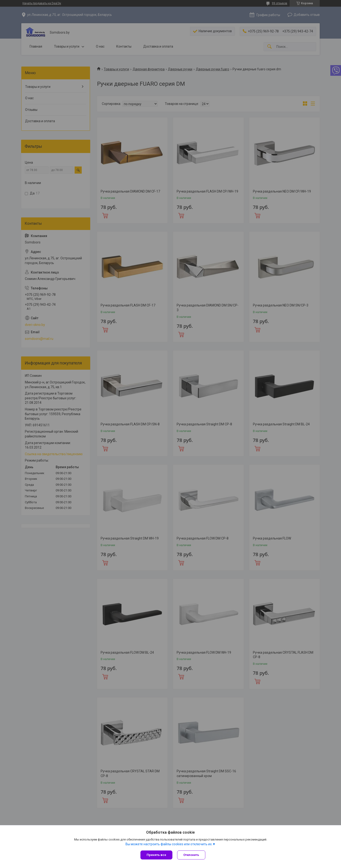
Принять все (156, 855)
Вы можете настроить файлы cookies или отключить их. (169, 844)
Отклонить (191, 855)
